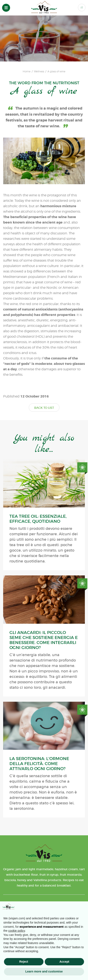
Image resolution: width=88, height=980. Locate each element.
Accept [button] (64, 962)
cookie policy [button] (16, 931)
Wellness (39, 72)
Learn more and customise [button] (44, 971)
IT (82, 8)
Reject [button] (24, 962)
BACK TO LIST (44, 408)
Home (27, 72)
